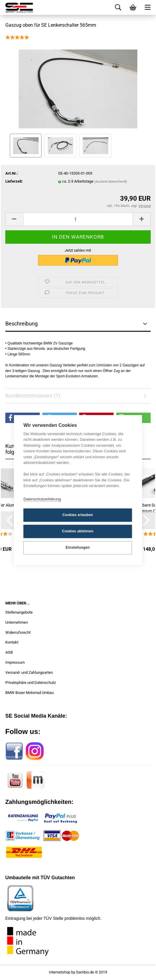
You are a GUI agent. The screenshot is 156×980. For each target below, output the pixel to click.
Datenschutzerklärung (42, 499)
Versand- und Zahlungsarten (29, 672)
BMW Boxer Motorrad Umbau (30, 693)
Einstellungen (78, 548)
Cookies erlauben (78, 515)
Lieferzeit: (14, 181)
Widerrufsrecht (18, 632)
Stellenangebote (19, 612)
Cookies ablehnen (78, 531)
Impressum (15, 662)
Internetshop (60, 972)
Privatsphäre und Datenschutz (31, 683)
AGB (9, 652)
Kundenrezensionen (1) (33, 396)
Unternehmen (17, 622)
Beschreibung (22, 324)
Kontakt (12, 642)
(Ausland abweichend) (111, 182)
